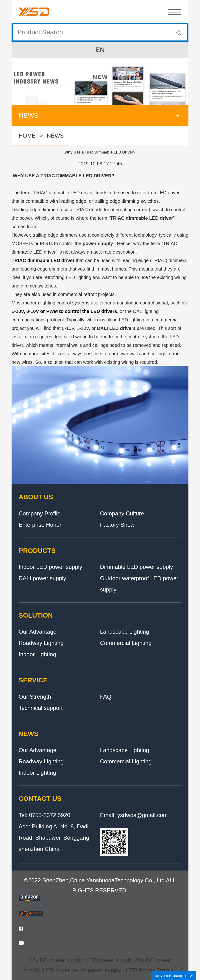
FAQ (106, 697)
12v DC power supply (56, 960)
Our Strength (35, 697)
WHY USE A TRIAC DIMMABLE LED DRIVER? (63, 176)
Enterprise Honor (40, 525)
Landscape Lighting (125, 632)
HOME (27, 136)
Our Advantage (37, 632)
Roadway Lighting (41, 643)
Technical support (41, 708)
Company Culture (122, 513)
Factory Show (117, 525)
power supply (98, 243)
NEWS (55, 136)
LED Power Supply (150, 970)
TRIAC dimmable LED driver (142, 218)
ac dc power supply (97, 970)
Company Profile (40, 513)
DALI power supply (42, 578)
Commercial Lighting (126, 643)
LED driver (56, 970)
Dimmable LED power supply (136, 567)
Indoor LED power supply (50, 567)
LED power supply (109, 960)
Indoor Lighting (37, 654)
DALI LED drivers (116, 328)
